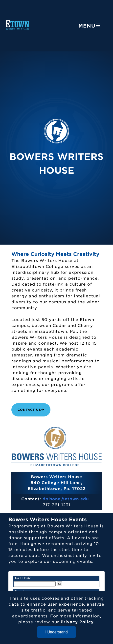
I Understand (56, 632)
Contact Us (31, 410)
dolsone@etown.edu (66, 499)
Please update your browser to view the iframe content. (56, 581)
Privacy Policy (77, 622)
